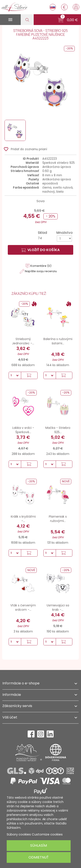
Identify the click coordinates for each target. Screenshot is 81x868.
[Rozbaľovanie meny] (64, 7)
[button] (68, 20)
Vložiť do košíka (40, 250)
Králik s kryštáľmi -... (23, 519)
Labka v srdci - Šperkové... (23, 430)
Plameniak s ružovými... (58, 519)
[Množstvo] (64, 238)
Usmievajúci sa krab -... (58, 607)
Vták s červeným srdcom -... (23, 607)
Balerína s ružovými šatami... (58, 341)
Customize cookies (47, 834)
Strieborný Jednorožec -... (23, 341)
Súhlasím (39, 845)
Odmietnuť (39, 857)
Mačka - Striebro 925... (58, 430)
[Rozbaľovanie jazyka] (53, 7)
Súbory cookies (19, 834)
